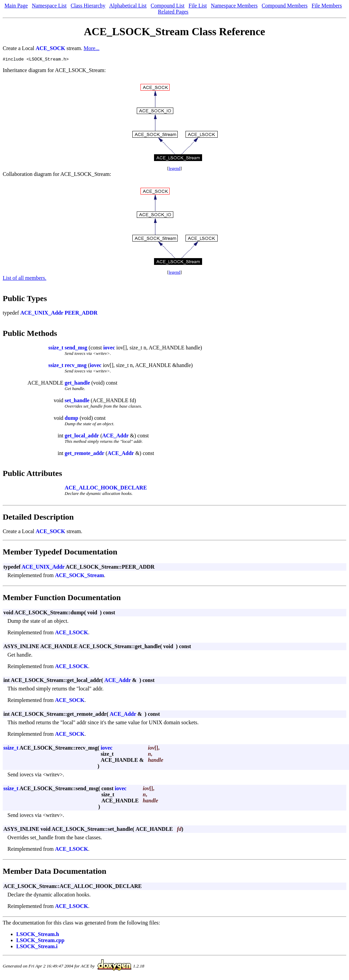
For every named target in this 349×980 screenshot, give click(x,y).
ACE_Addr (115, 437)
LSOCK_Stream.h (38, 935)
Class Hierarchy (88, 6)
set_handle (77, 401)
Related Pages (173, 12)
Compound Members (285, 6)
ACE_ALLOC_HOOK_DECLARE (106, 489)
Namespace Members (234, 6)
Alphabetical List (128, 6)
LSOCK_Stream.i (37, 947)
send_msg (76, 349)
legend (174, 169)
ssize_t (56, 349)
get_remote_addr (84, 454)
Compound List (168, 6)
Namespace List (49, 6)
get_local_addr (82, 437)
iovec (109, 349)
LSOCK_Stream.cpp (40, 941)
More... (92, 48)
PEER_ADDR (81, 314)
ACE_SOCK (50, 48)
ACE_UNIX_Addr (42, 314)
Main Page (16, 6)
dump (71, 419)
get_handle (77, 384)
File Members (327, 6)
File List (198, 6)
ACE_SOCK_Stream (79, 576)
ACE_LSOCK (71, 633)
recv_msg (76, 366)
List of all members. (25, 279)
